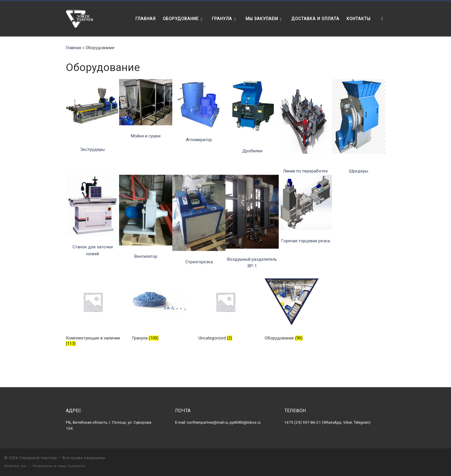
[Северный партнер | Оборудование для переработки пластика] (80, 18)
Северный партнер (38, 458)
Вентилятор (146, 256)
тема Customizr (71, 466)
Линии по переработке (305, 171)
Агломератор (199, 140)
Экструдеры (92, 149)
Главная (73, 48)
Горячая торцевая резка (305, 241)
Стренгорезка (199, 262)
